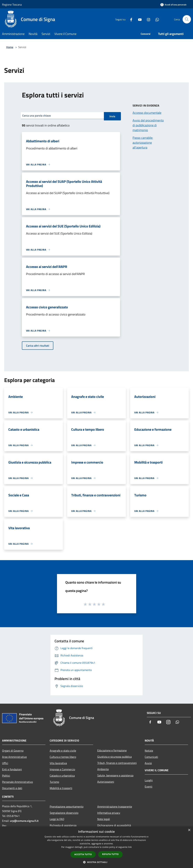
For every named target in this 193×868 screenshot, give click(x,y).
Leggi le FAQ (57, 819)
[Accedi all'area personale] (173, 5)
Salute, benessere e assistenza (115, 775)
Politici (6, 776)
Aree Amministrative (14, 757)
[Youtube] (138, 19)
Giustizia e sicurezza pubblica (114, 757)
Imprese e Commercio (62, 769)
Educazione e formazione (112, 750)
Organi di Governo (13, 751)
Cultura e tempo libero (63, 757)
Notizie (149, 751)
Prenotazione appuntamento (67, 806)
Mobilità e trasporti (61, 788)
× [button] (189, 830)
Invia (112, 116)
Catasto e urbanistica (62, 776)
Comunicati (151, 757)
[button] (97, 862)
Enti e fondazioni (12, 769)
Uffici (5, 763)
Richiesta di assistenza (63, 825)
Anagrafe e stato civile (63, 751)
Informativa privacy (109, 813)
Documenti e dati (12, 788)
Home (10, 47)
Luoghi (149, 780)
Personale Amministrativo (17, 782)
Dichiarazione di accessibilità (114, 825)
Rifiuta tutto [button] (110, 854)
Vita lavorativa (58, 763)
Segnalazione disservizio (64, 813)
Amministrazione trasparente (115, 806)
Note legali (104, 819)
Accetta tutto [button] (83, 854)
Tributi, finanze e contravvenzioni (117, 763)
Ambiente (103, 769)
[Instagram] (147, 19)
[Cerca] (187, 19)
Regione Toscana (12, 5)
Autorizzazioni (106, 782)
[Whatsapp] (156, 19)
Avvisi (148, 763)
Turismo (54, 782)
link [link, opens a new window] (130, 847)
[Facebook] (130, 19)
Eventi (149, 787)
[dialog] (96, 847)
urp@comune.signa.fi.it (24, 821)
